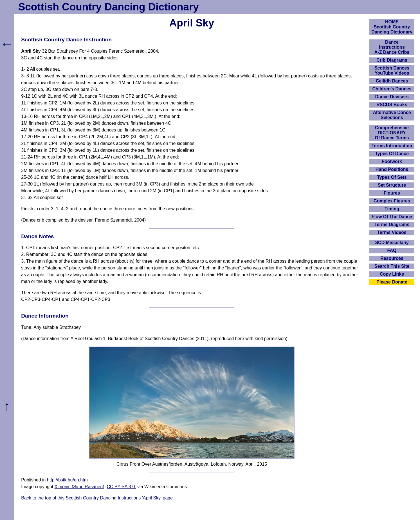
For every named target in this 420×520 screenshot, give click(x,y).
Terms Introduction (392, 146)
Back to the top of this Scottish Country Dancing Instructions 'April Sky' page (97, 498)
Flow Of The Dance (392, 217)
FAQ (392, 250)
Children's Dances (392, 89)
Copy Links (392, 274)
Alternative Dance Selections (392, 115)
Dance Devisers (392, 97)
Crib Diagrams (392, 60)
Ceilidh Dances (392, 81)
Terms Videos (392, 232)
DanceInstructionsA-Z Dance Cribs (392, 47)
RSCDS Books (392, 105)
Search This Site (392, 266)
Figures (392, 193)
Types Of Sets (392, 177)
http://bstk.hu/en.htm (67, 480)
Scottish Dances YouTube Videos (392, 71)
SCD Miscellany (392, 243)
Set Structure (392, 185)
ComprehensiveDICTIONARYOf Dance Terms (392, 133)
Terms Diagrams (392, 225)
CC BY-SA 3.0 (121, 487)
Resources (392, 258)
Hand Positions (392, 169)
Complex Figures (392, 201)
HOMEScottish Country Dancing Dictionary (392, 27)
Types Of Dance (392, 154)
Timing (392, 209)
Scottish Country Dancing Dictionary (109, 7)
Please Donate (392, 282)
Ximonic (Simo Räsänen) (79, 487)
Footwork (392, 161)
